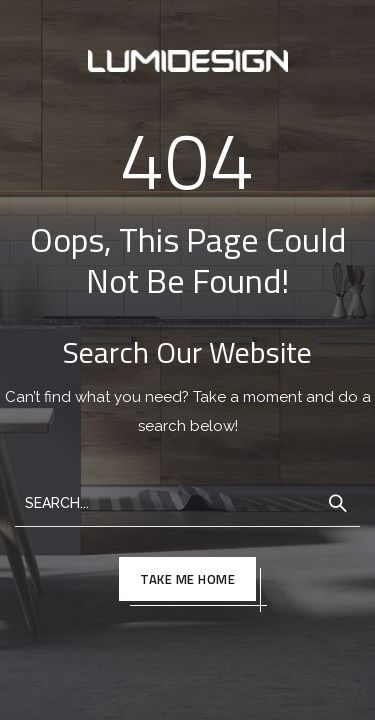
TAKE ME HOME (187, 579)
